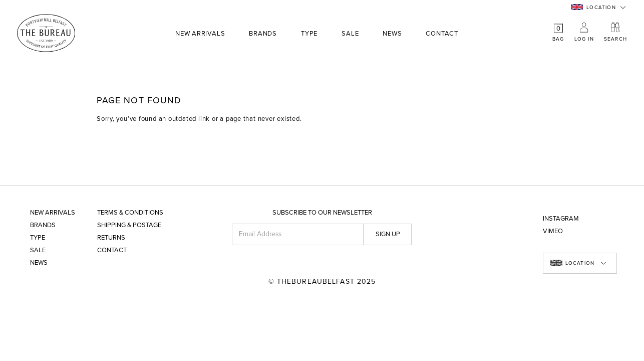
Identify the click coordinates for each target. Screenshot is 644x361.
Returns (111, 238)
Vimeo (553, 231)
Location (593, 7)
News (392, 34)
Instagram (561, 219)
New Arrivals (200, 34)
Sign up (388, 234)
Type (309, 34)
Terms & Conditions (130, 213)
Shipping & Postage (129, 225)
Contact (442, 34)
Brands (263, 34)
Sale (350, 34)
